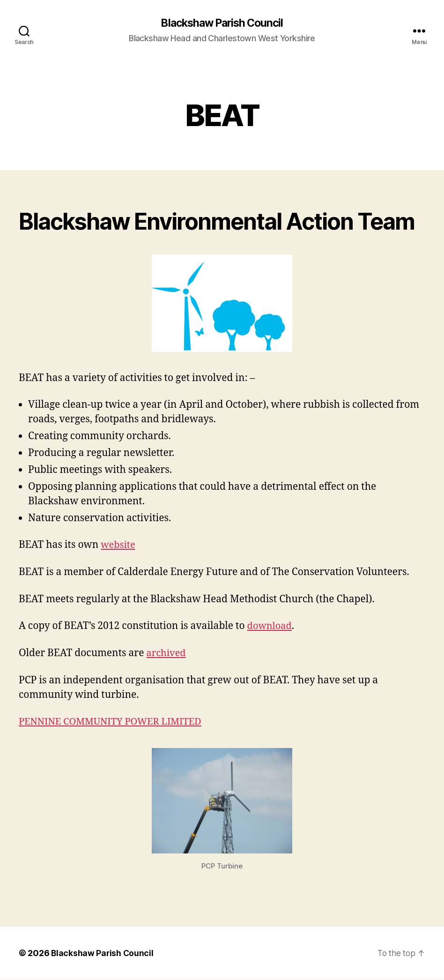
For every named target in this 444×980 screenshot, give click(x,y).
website (119, 545)
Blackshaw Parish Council (222, 23)
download (271, 626)
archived (167, 654)
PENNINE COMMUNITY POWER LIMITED (114, 722)
